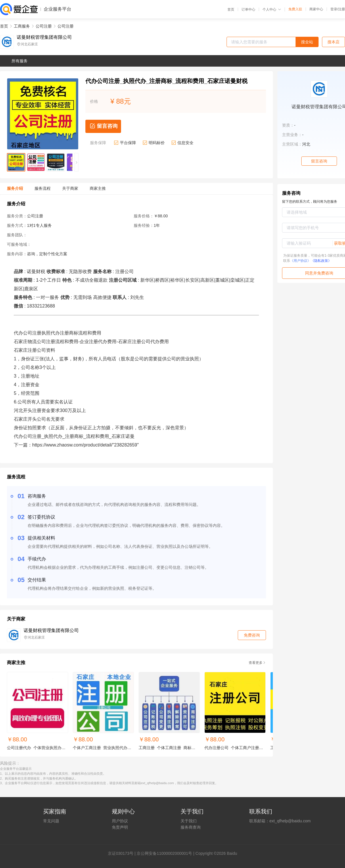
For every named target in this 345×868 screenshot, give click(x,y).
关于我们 (189, 821)
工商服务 (22, 26)
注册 (342, 9)
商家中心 (316, 9)
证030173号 (123, 853)
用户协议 (120, 821)
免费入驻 (295, 9)
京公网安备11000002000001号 (164, 853)
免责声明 (120, 827)
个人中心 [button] (272, 9)
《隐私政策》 (321, 261)
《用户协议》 (300, 261)
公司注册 (44, 26)
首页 (231, 9)
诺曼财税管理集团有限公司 (44, 37)
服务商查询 (191, 827)
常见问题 (51, 821)
